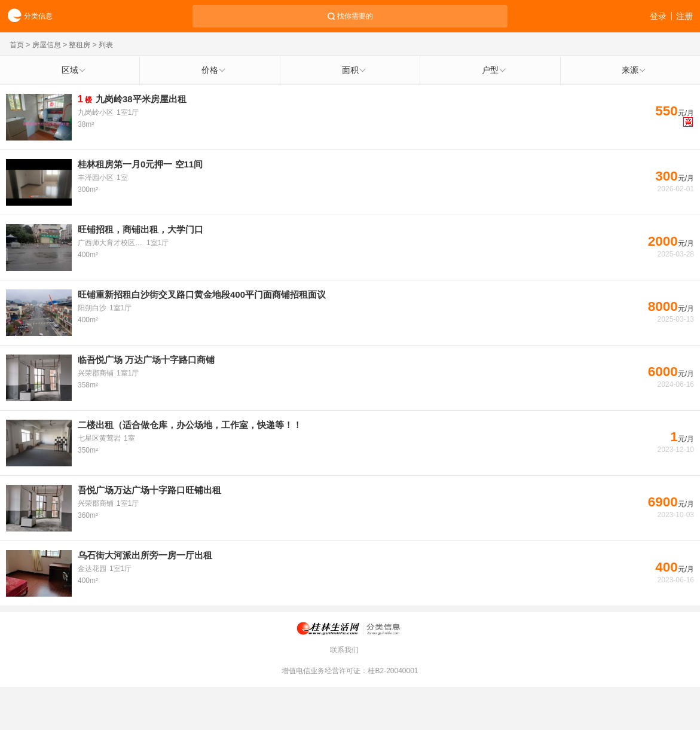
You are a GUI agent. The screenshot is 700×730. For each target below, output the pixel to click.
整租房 (80, 45)
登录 (658, 16)
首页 (17, 45)
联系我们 (344, 650)
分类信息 (26, 16)
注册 (684, 16)
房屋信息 (47, 45)
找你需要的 (355, 16)
